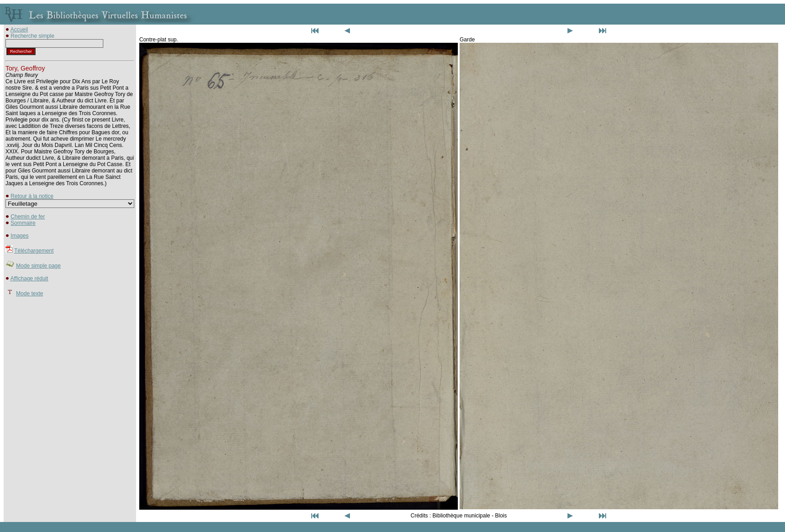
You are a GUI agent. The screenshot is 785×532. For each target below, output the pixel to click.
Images (19, 236)
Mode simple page (38, 266)
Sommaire (23, 223)
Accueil (19, 30)
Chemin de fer (28, 217)
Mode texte (29, 294)
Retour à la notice (32, 196)
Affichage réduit (29, 279)
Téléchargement (34, 251)
